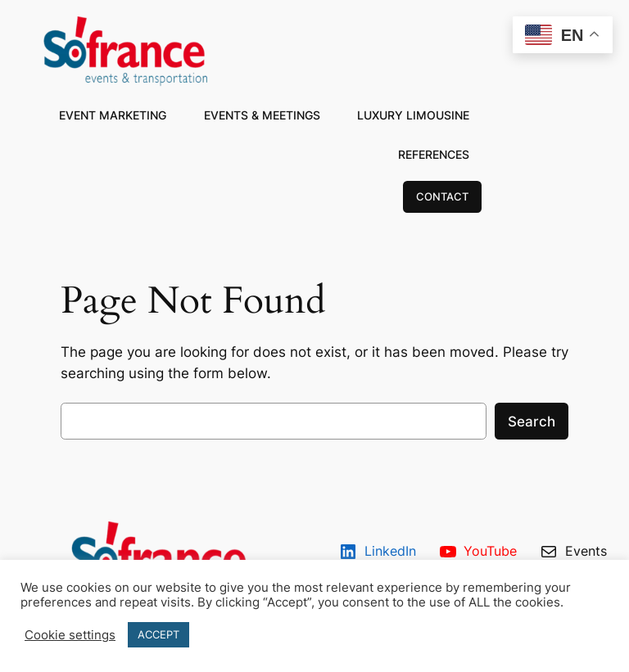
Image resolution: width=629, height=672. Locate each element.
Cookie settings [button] (70, 635)
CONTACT (442, 196)
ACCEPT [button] (158, 634)
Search (532, 422)
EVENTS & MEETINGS (262, 115)
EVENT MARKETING (113, 115)
